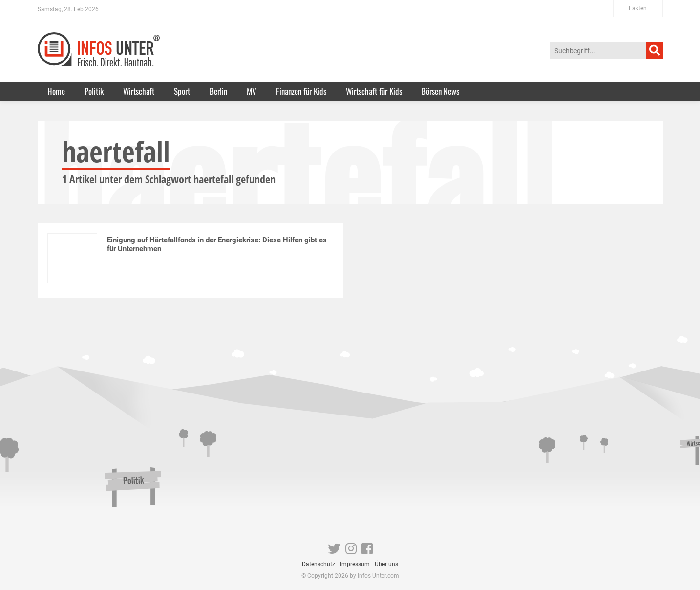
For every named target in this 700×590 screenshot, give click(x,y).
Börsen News (440, 91)
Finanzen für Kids (301, 91)
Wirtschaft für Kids (374, 91)
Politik (94, 91)
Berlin (218, 91)
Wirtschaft (139, 91)
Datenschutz (318, 564)
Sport (182, 91)
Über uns (386, 564)
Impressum (355, 564)
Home (56, 91)
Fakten (638, 8)
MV (252, 91)
